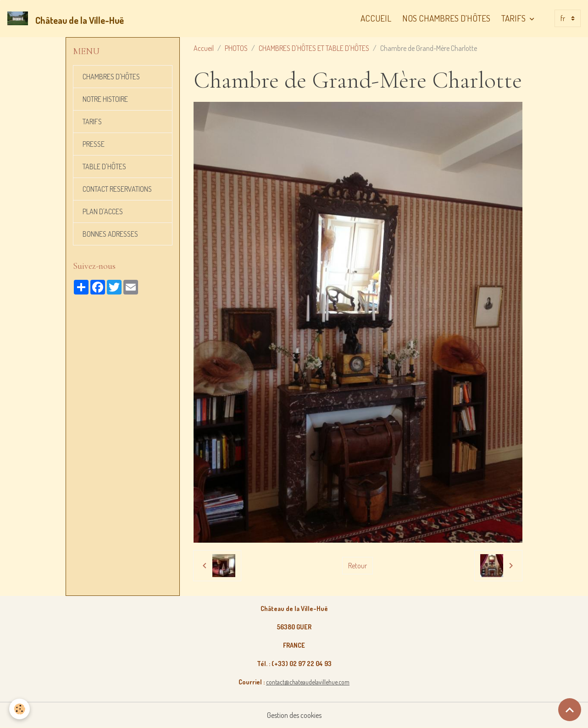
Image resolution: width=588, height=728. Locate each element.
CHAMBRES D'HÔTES (111, 77)
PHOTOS (236, 48)
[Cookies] (19, 709)
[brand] (67, 18)
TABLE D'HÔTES (104, 167)
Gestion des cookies (294, 715)
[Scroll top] (570, 710)
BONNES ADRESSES (110, 234)
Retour (358, 566)
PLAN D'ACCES (103, 211)
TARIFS (514, 18)
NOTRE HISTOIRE (105, 99)
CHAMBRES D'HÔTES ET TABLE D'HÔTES (314, 48)
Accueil (204, 48)
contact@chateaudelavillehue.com (308, 682)
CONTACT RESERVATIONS (117, 189)
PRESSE (94, 144)
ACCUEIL (376, 18)
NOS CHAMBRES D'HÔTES (446, 18)
